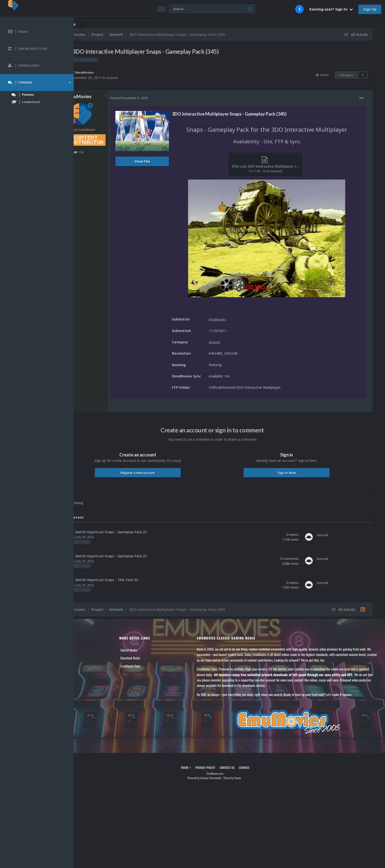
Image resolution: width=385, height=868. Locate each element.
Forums (87, 658)
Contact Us (89, 682)
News (85, 650)
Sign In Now (294, 473)
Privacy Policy (220, 768)
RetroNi (98, 537)
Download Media (153, 658)
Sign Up (370, 9)
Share (322, 75)
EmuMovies (114, 72)
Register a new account (159, 473)
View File (171, 161)
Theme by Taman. (247, 778)
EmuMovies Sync (153, 666)
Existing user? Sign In (331, 9)
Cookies (258, 768)
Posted (158, 98)
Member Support (92, 674)
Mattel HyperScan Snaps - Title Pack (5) (135, 580)
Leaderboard (90, 666)
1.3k (108, 152)
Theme (200, 768)
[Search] (134, 9)
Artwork (141, 78)
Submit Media (151, 650)
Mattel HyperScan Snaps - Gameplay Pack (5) (140, 532)
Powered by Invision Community (219, 778)
